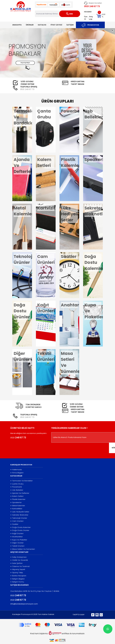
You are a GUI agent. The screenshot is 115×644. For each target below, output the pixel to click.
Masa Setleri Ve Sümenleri (23, 549)
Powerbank (16, 487)
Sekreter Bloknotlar (19, 515)
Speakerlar (16, 503)
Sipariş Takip (17, 573)
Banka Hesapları (18, 576)
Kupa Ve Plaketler (19, 540)
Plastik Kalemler (18, 499)
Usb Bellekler (17, 490)
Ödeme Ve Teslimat (20, 566)
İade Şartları (16, 563)
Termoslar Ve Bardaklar (22, 481)
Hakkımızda (16, 470)
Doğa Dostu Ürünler (20, 530)
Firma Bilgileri (17, 473)
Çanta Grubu (17, 484)
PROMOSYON (90, 25)
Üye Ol (86, 18)
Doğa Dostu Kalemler (21, 527)
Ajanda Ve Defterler (20, 493)
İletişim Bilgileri (18, 579)
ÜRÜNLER (30, 25)
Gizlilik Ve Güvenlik (19, 560)
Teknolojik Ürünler (19, 518)
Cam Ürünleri (17, 521)
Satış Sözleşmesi (18, 557)
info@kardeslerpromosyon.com (24, 604)
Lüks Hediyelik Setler (20, 512)
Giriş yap (91, 18)
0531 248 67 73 (92, 6)
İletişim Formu (17, 582)
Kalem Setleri (17, 496)
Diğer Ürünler (17, 543)
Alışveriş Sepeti (18, 569)
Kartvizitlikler (16, 509)
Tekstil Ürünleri (17, 546)
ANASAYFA (17, 25)
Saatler (14, 524)
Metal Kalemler (18, 506)
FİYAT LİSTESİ (56, 25)
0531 (27, 89)
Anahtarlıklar (17, 537)
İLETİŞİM (70, 25)
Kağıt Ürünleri (17, 534)
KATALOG (42, 25)
